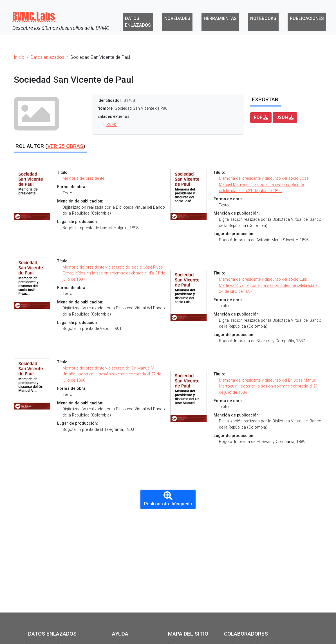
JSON (285, 117)
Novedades (177, 18)
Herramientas (220, 18)
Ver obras (65, 146)
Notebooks (263, 18)
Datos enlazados (138, 22)
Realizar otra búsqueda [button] (168, 499)
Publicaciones (307, 18)
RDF (261, 117)
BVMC (112, 125)
